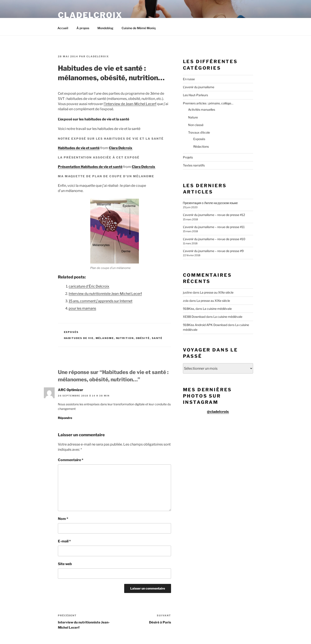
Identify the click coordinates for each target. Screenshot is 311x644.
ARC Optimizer (71, 390)
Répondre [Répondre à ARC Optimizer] (65, 418)
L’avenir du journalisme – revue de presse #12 (214, 215)
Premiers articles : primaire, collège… (208, 103)
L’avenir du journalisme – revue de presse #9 (213, 251)
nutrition (125, 338)
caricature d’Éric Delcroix (89, 286)
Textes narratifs (194, 165)
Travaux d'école (199, 132)
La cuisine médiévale (217, 309)
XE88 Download (194, 317)
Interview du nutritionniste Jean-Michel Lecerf (105, 294)
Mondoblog (105, 28)
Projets (188, 157)
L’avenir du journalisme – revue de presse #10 (214, 239)
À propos (83, 28)
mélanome (105, 338)
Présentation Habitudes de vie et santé (90, 167)
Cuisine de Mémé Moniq (139, 28)
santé (157, 338)
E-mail (64, 541)
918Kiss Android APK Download (205, 325)
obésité (143, 338)
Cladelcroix (90, 15)
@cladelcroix (218, 412)
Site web (65, 564)
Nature (193, 117)
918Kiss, (189, 309)
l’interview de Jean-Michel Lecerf (130, 104)
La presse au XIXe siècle (217, 292)
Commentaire (71, 460)
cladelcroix (98, 56)
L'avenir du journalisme (199, 87)
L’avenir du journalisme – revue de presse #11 (214, 227)
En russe (189, 79)
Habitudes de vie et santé (79, 148)
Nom (63, 519)
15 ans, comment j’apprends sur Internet (101, 301)
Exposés (71, 332)
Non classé (196, 125)
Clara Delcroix (121, 148)
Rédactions (201, 146)
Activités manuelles (202, 109)
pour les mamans (82, 308)
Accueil (63, 28)
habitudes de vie (79, 338)
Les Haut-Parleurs (195, 95)
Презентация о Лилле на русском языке (210, 203)
